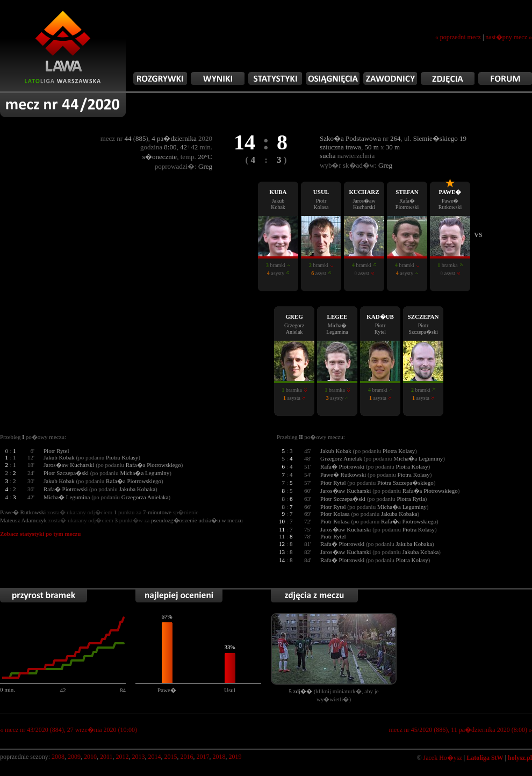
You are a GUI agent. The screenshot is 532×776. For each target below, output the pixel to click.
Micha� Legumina (67, 497)
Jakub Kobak (59, 457)
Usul (230, 690)
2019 (235, 757)
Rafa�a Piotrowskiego (153, 465)
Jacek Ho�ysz (443, 758)
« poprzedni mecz (458, 37)
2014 (155, 757)
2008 (58, 757)
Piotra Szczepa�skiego (405, 483)
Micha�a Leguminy (145, 473)
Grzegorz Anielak (341, 458)
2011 (106, 757)
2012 (123, 757)
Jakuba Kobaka (138, 489)
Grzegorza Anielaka (145, 497)
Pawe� (167, 690)
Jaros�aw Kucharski (69, 465)
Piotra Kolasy (122, 457)
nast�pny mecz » (509, 37)
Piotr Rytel (56, 451)
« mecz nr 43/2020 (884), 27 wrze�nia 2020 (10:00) (69, 730)
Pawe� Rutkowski (343, 475)
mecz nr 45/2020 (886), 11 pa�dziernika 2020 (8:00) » (461, 730)
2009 (74, 757)
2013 (139, 757)
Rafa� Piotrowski (66, 489)
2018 (219, 757)
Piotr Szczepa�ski (66, 473)
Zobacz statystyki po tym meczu (40, 534)
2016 (187, 757)
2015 (171, 757)
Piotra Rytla (411, 499)
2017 (203, 757)
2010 (90, 757)
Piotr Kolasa (335, 514)
